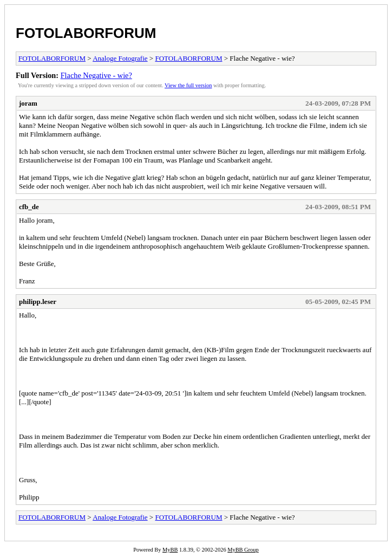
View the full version (188, 85)
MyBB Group (243, 550)
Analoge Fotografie (120, 58)
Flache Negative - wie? (96, 75)
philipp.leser (38, 302)
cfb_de (29, 207)
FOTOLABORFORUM (86, 33)
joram (28, 103)
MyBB (170, 550)
